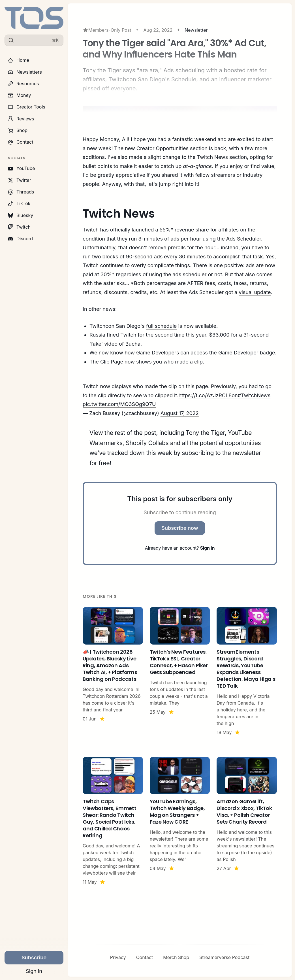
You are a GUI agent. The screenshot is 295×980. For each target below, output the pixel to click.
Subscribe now (180, 528)
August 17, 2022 (180, 413)
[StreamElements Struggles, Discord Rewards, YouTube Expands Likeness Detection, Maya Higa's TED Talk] (247, 671)
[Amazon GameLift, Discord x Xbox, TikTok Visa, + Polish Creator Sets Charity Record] (247, 821)
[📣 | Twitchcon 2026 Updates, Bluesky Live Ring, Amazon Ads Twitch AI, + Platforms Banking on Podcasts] (113, 671)
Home (19, 60)
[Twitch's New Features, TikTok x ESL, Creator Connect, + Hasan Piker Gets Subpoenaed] (180, 671)
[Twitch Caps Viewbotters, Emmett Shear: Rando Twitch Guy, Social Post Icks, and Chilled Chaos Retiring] (113, 821)
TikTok (19, 203)
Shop (18, 130)
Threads (21, 192)
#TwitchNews (254, 395)
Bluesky (21, 215)
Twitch (19, 227)
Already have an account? (180, 548)
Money (20, 95)
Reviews (21, 119)
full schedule (162, 326)
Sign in (34, 971)
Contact (21, 142)
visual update (255, 292)
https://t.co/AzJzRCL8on (208, 395)
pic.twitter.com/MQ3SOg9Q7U (119, 404)
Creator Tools (27, 107)
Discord (20, 239)
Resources (23, 84)
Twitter (20, 180)
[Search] (34, 40)
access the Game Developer (225, 353)
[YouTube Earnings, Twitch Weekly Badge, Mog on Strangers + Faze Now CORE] (180, 821)
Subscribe (34, 957)
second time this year (180, 335)
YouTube (22, 168)
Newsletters (25, 72)
